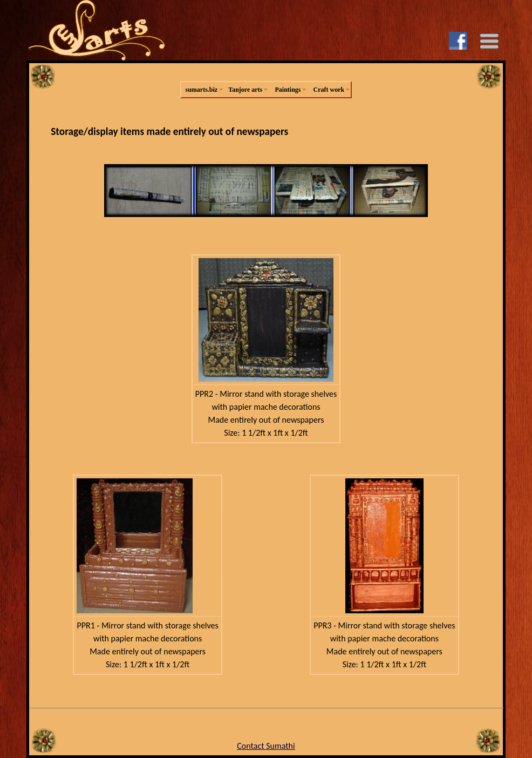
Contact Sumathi (266, 746)
